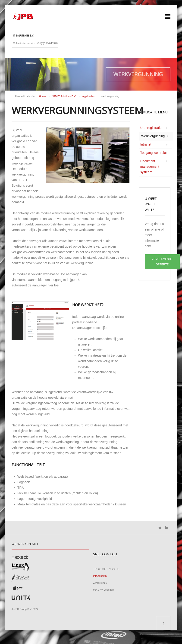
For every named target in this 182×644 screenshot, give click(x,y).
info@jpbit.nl (100, 576)
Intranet (146, 144)
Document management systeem (150, 167)
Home (42, 96)
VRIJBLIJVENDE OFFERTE (162, 262)
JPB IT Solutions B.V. (64, 96)
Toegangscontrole (153, 153)
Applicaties (88, 96)
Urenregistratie (151, 128)
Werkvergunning (153, 136)
